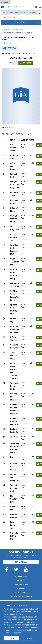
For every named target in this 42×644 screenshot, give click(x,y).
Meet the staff (21, 585)
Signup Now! (21, 562)
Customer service (21, 577)
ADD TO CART (26, 63)
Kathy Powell (8, 43)
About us (21, 581)
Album (11, 128)
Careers (21, 589)
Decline (29, 638)
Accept (11, 638)
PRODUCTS (6, 30)
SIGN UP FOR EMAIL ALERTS (21, 597)
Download (18, 30)
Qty (11, 63)
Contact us (21, 593)
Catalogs (5, 2)
